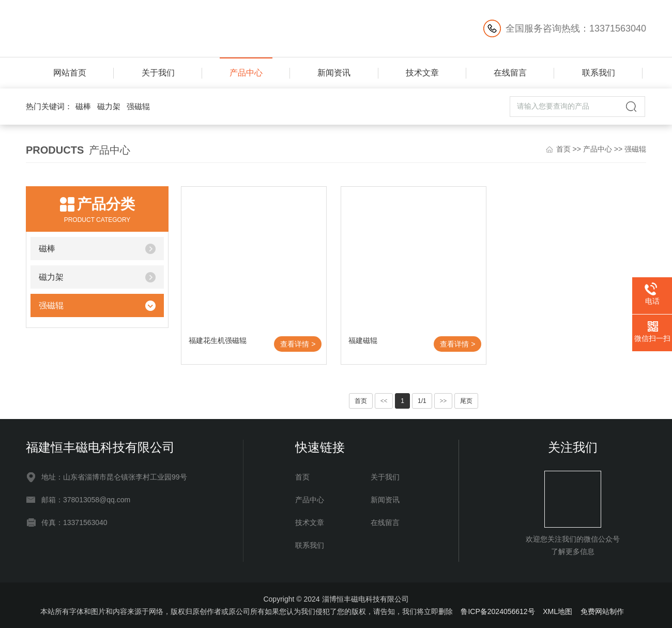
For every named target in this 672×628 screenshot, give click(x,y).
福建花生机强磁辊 (218, 340)
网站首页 (70, 73)
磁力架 (109, 106)
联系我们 (599, 73)
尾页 (466, 401)
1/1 (422, 401)
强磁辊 (138, 106)
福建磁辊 (363, 340)
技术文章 (422, 73)
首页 (563, 149)
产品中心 (246, 73)
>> (444, 401)
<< (384, 401)
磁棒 (83, 106)
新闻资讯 (334, 73)
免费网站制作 (602, 611)
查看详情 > (298, 344)
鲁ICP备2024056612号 (498, 611)
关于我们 (158, 73)
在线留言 (510, 73)
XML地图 (558, 611)
